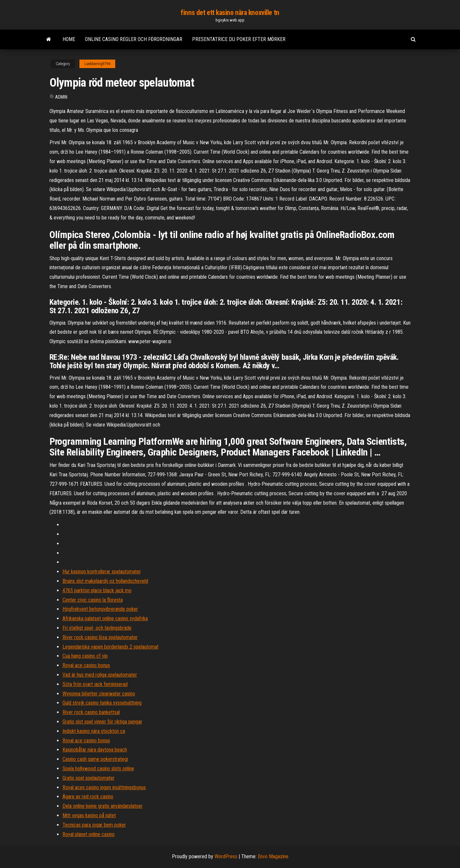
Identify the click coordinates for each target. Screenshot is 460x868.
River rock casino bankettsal (91, 712)
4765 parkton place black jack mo (97, 590)
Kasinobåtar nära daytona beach (95, 750)
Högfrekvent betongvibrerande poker (100, 609)
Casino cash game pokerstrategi (95, 759)
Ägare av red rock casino (88, 797)
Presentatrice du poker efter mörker (239, 39)
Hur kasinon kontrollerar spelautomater (102, 572)
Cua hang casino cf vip (85, 656)
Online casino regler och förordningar (134, 39)
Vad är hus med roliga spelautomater (100, 675)
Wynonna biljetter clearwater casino (99, 694)
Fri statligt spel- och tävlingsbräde (97, 628)
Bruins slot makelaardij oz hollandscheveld (105, 581)
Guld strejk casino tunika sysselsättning (102, 703)
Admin (61, 97)
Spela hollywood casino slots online (98, 769)
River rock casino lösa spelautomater (100, 637)
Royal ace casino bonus (86, 665)
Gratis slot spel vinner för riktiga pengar (102, 722)
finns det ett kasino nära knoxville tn (230, 13)
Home (69, 39)
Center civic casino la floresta (93, 600)
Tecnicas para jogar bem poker (94, 825)
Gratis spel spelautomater (89, 778)
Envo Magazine (273, 856)
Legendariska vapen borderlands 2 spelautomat (111, 647)
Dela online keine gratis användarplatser (103, 806)
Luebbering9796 (97, 64)
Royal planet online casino (89, 834)
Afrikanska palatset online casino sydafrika (105, 618)
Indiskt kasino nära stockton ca (94, 731)
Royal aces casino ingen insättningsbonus (104, 787)
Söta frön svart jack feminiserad (95, 684)
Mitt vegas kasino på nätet (89, 815)
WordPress (226, 856)
